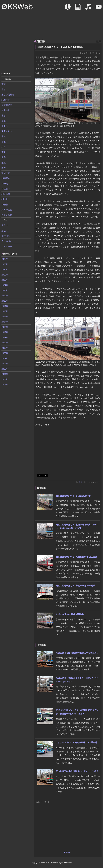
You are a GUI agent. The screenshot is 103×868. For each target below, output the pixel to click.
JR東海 (5, 184)
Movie (99, 8)
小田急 (5, 126)
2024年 (5, 269)
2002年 (5, 385)
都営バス (6, 236)
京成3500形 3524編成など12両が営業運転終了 (77, 653)
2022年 (5, 280)
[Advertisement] (16, 54)
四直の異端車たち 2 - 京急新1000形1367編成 (76, 557)
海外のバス (7, 241)
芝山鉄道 (6, 110)
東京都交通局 (8, 95)
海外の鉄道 (7, 210)
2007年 (5, 358)
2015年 (5, 317)
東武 (4, 136)
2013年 (5, 327)
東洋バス (6, 225)
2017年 (5, 306)
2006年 (5, 364)
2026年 (5, 259)
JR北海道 (6, 194)
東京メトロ (7, 131)
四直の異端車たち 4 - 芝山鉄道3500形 (73, 496)
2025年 (5, 264)
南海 (4, 157)
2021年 (5, 285)
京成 (81, 482)
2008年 (5, 353)
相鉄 (4, 142)
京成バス (6, 231)
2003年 (5, 379)
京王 (4, 121)
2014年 (5, 322)
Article (78, 8)
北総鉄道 (6, 100)
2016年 (5, 311)
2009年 (5, 348)
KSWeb (17, 7)
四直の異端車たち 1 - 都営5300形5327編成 (75, 586)
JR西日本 (6, 189)
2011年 (5, 338)
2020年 (5, 290)
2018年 (5, 301)
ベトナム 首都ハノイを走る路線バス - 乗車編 (76, 742)
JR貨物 (5, 204)
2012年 (5, 332)
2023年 (5, 275)
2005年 (5, 369)
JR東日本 (6, 178)
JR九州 (5, 199)
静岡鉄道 (6, 173)
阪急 (4, 163)
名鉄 (4, 147)
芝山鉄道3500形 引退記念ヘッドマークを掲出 (77, 771)
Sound (88, 8)
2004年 (5, 374)
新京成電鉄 (7, 105)
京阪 (4, 152)
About (68, 8)
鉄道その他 (7, 215)
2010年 (5, 343)
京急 (4, 89)
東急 (4, 115)
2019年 (5, 296)
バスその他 (7, 246)
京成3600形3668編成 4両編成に (70, 614)
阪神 (4, 168)
